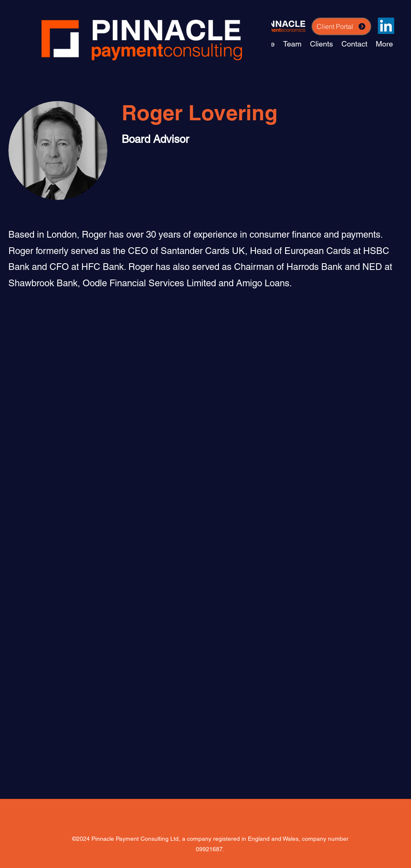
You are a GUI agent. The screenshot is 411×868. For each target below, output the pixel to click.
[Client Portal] (341, 26)
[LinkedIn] (386, 26)
